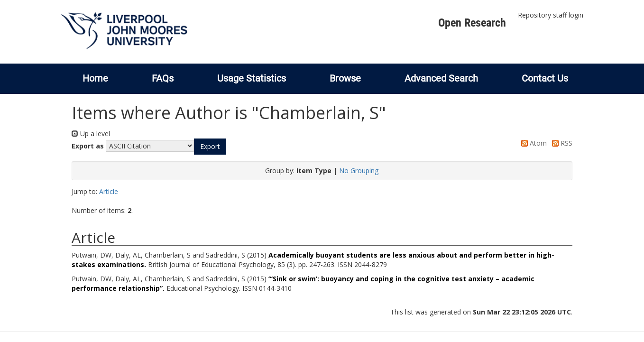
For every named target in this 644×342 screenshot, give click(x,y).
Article (109, 191)
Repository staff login (551, 15)
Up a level (91, 134)
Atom (532, 143)
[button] (210, 147)
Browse (345, 78)
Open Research (472, 23)
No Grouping (359, 171)
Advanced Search (441, 78)
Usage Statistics (252, 78)
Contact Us (545, 78)
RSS (561, 143)
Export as (88, 146)
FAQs (163, 78)
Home (95, 78)
